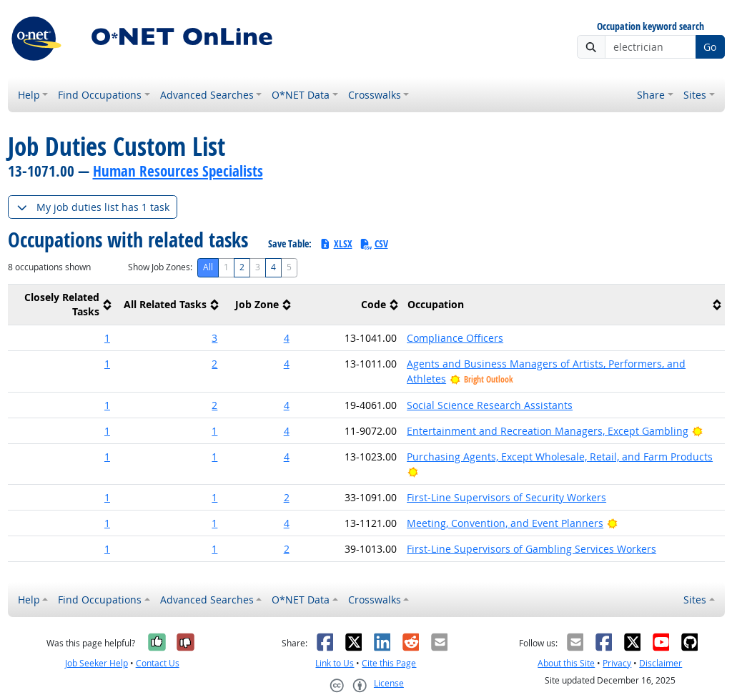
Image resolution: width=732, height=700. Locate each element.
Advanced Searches (207, 95)
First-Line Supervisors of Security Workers (506, 497)
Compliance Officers (455, 338)
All (208, 267)
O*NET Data (301, 95)
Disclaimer (661, 663)
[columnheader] (61, 305)
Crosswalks (375, 95)
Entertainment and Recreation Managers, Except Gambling (548, 431)
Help (29, 95)
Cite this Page (389, 663)
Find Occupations (100, 95)
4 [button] (287, 338)
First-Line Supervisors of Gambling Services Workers (531, 549)
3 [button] (214, 338)
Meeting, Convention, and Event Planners (505, 523)
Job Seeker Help (97, 663)
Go (710, 47)
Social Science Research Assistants (490, 405)
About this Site (566, 663)
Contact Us (158, 663)
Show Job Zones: (160, 267)
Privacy (617, 663)
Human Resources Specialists (178, 171)
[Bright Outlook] (697, 431)
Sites (695, 95)
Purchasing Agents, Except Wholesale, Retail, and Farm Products (560, 457)
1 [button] (107, 338)
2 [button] (214, 364)
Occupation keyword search (651, 27)
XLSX (336, 243)
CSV (374, 243)
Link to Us (335, 663)
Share (651, 95)
